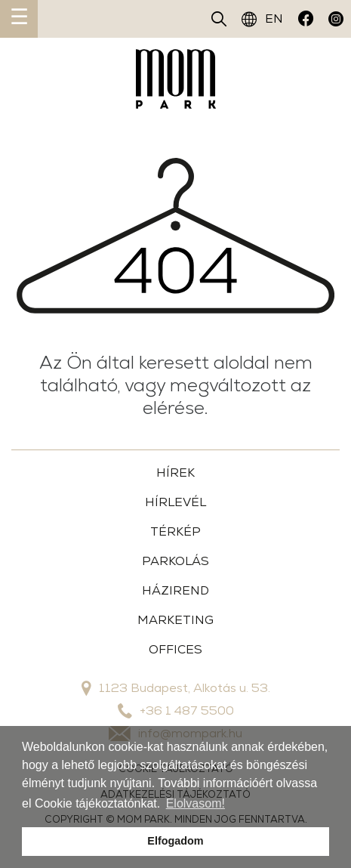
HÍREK (175, 473)
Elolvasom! (196, 803)
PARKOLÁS (175, 561)
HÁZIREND (175, 590)
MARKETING (175, 620)
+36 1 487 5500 (176, 711)
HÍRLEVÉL (175, 502)
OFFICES (175, 649)
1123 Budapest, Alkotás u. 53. (176, 688)
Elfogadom (175, 841)
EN (262, 19)
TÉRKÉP (175, 531)
